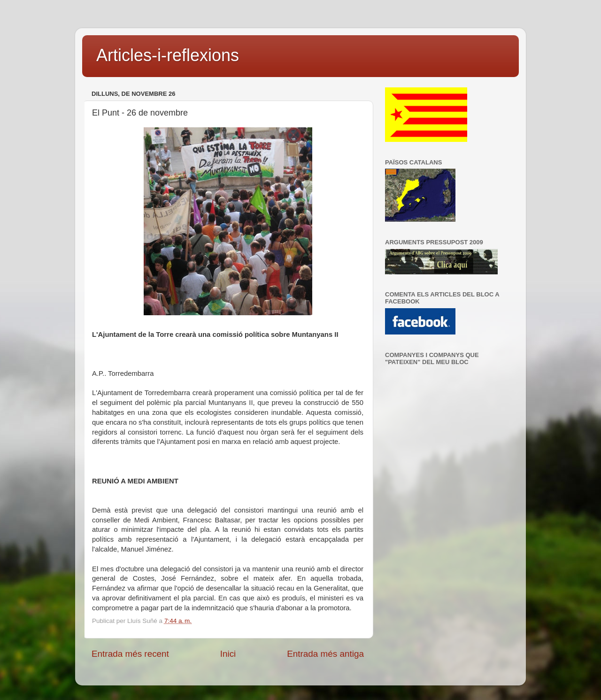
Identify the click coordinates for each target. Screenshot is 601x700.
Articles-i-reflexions (168, 55)
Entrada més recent (130, 654)
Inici (228, 654)
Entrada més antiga (325, 654)
